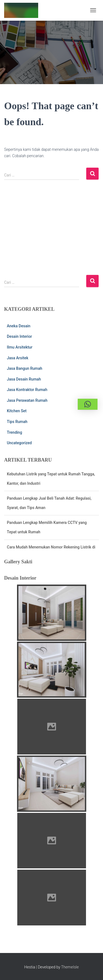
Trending (14, 432)
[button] (88, 404)
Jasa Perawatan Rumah (27, 400)
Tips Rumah (17, 422)
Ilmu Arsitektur (20, 347)
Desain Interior (20, 336)
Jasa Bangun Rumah (25, 368)
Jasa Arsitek (18, 358)
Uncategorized (19, 443)
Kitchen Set (17, 411)
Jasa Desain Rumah (24, 379)
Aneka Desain (19, 326)
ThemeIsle (70, 967)
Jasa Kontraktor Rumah (27, 390)
